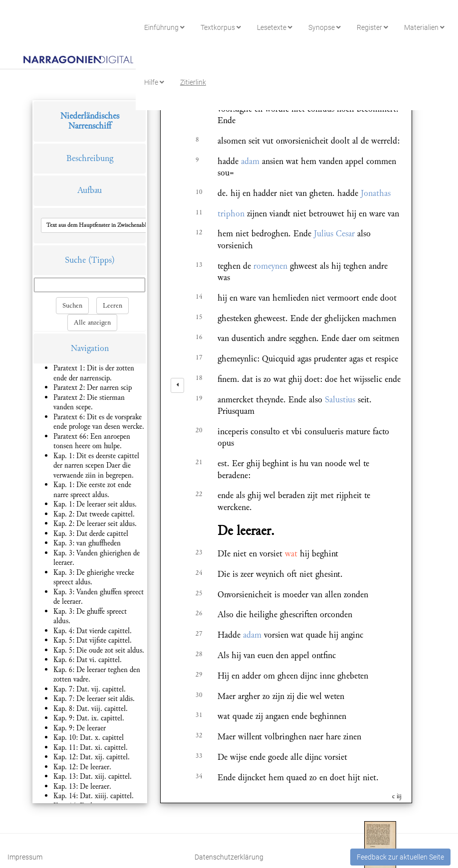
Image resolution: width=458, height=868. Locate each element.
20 (199, 430)
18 (199, 378)
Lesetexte (275, 27)
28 (199, 654)
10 (199, 192)
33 (199, 756)
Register (372, 27)
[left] (177, 385)
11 (199, 212)
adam (250, 161)
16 (199, 337)
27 (199, 634)
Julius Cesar (334, 234)
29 (199, 675)
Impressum (25, 857)
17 (199, 357)
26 (199, 613)
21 (199, 462)
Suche (75, 260)
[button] (111, 225)
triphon (231, 214)
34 (199, 776)
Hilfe (154, 82)
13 (199, 265)
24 (199, 573)
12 (199, 232)
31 (199, 715)
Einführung (164, 27)
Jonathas (376, 193)
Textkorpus (221, 27)
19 (199, 398)
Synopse (325, 27)
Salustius (340, 400)
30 (199, 695)
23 (199, 552)
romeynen (270, 266)
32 (199, 735)
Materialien (424, 27)
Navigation (90, 348)
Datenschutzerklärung (229, 857)
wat (291, 554)
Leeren (113, 306)
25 (199, 593)
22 (199, 494)
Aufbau (90, 190)
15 (199, 317)
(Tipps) (102, 260)
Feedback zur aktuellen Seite (400, 857)
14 (199, 297)
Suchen (72, 306)
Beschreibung (90, 158)
